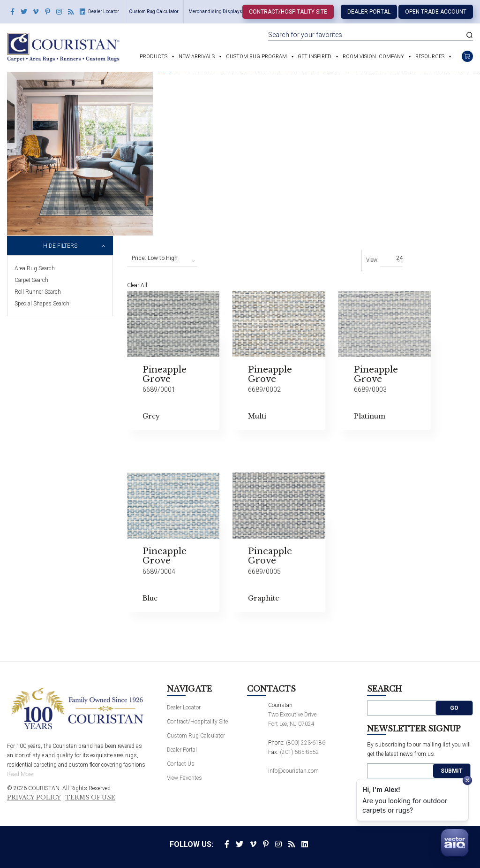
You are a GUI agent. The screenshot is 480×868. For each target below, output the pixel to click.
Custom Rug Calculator (154, 11)
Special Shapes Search (42, 304)
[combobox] (162, 259)
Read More (20, 774)
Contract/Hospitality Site (288, 12)
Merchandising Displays (215, 11)
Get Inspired (315, 57)
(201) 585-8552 (300, 752)
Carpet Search (31, 280)
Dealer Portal (369, 12)
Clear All (137, 285)
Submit (452, 771)
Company (391, 57)
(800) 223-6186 (306, 743)
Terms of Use (90, 798)
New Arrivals (197, 57)
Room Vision (359, 57)
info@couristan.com (293, 771)
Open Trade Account (436, 12)
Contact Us (181, 764)
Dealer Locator (104, 11)
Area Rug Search (35, 268)
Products (154, 57)
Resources (430, 57)
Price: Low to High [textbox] (155, 258)
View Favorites (184, 778)
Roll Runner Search (38, 292)
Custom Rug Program (256, 57)
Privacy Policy (34, 798)
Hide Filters (60, 246)
